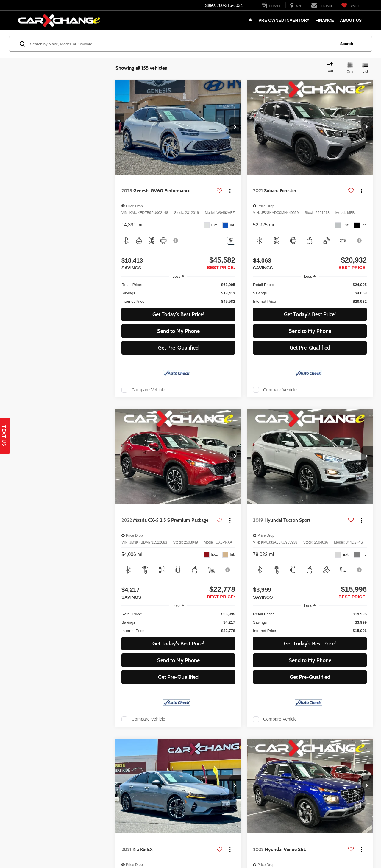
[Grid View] (349, 68)
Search (347, 44)
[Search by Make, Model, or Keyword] (182, 44)
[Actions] (230, 191)
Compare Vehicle (148, 390)
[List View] (365, 68)
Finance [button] (325, 20)
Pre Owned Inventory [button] (284, 20)
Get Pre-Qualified (178, 348)
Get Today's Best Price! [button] (178, 314)
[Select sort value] (332, 68)
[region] (178, 293)
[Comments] (231, 241)
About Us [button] (351, 20)
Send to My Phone (178, 331)
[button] (235, 127)
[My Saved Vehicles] (350, 5)
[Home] (251, 20)
